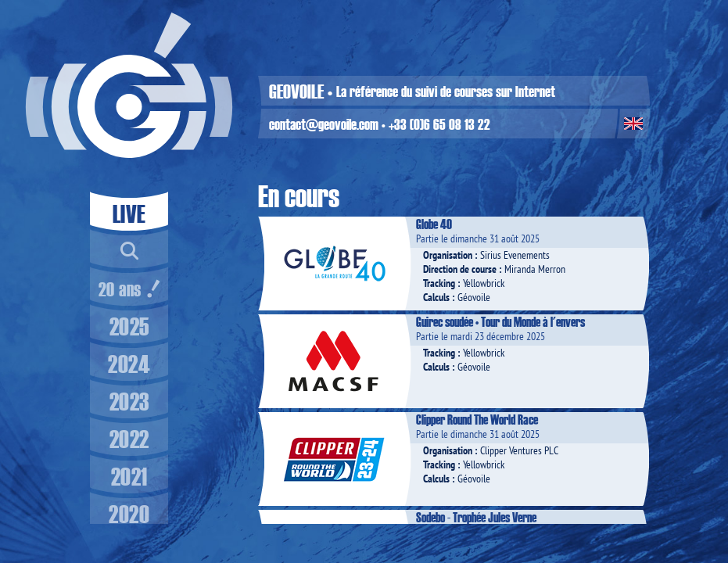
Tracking (439, 283)
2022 (129, 438)
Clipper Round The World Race (477, 419)
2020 (129, 513)
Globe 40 (434, 224)
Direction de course (460, 269)
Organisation (448, 255)
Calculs (436, 297)
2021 (129, 476)
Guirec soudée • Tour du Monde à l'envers (500, 321)
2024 (129, 363)
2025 (129, 326)
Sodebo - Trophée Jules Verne (476, 517)
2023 (129, 401)
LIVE (129, 213)
